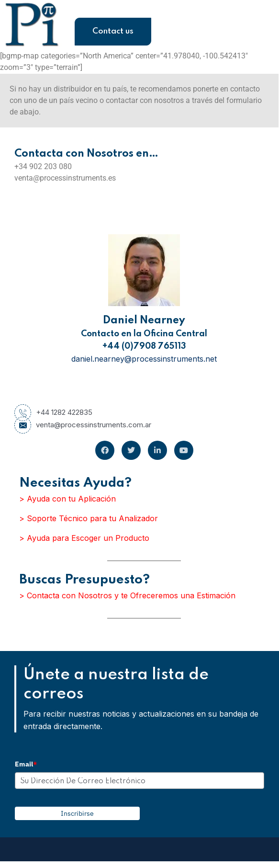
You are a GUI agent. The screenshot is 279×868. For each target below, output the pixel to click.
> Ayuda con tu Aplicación (67, 499)
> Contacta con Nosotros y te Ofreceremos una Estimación (127, 595)
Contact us (113, 31)
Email (26, 764)
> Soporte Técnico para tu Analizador (89, 518)
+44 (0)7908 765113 (144, 346)
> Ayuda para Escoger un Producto (84, 538)
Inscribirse (77, 813)
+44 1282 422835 (53, 412)
